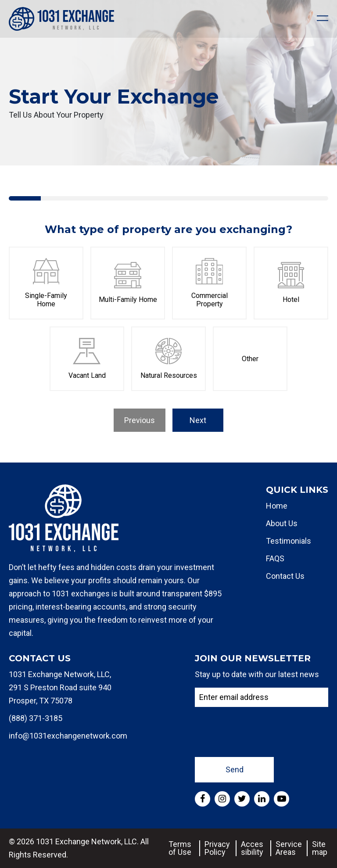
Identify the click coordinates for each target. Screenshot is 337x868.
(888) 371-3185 (36, 718)
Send (235, 769)
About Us (282, 523)
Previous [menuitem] (140, 420)
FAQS (275, 558)
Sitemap (320, 848)
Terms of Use (180, 848)
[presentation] (262, 731)
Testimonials (289, 541)
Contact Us (285, 576)
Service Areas (289, 848)
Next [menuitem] (198, 420)
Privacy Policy (217, 848)
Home (277, 506)
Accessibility (252, 848)
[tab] (25, 198)
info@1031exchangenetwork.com (68, 736)
